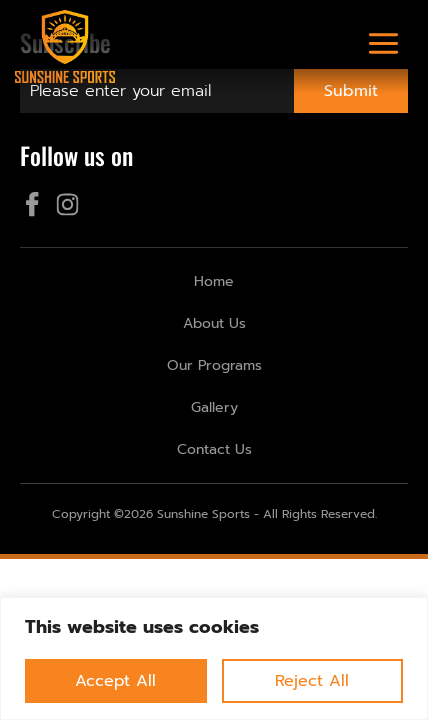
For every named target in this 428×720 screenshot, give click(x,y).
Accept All (115, 681)
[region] (214, 658)
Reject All (312, 681)
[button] (384, 47)
